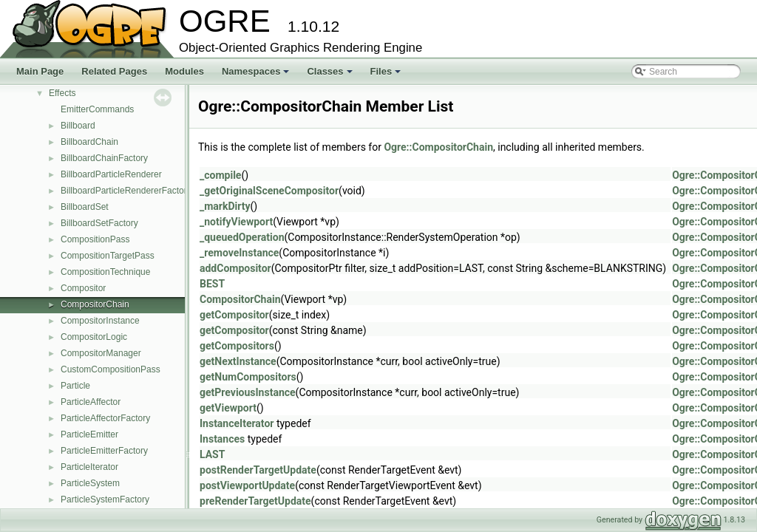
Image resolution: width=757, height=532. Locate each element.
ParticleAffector (91, 402)
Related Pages (114, 71)
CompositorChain (95, 304)
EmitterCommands (97, 109)
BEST (212, 284)
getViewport (228, 408)
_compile (220, 175)
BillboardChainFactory (104, 158)
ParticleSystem (90, 483)
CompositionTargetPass (108, 256)
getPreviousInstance (248, 392)
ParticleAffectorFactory (105, 418)
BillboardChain (89, 142)
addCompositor (235, 268)
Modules (184, 71)
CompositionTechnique (105, 272)
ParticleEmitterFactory (104, 451)
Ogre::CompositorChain (438, 147)
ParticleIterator (89, 467)
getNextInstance (238, 361)
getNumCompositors (248, 377)
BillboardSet (85, 207)
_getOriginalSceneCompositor (269, 191)
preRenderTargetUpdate (255, 501)
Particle (75, 386)
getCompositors (237, 346)
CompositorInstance (100, 321)
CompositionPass (95, 239)
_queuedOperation (242, 237)
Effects (62, 93)
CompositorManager (101, 353)
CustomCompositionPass (111, 369)
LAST (212, 454)
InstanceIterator (237, 423)
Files (387, 75)
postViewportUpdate (247, 485)
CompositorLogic (94, 337)
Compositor (83, 288)
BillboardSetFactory (99, 223)
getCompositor (234, 315)
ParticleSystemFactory (105, 499)
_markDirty (225, 206)
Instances (222, 439)
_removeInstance (239, 253)
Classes (330, 75)
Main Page (40, 71)
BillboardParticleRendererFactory (126, 191)
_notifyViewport (236, 222)
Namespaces (257, 75)
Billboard (78, 126)
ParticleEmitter (89, 434)
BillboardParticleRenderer (111, 174)
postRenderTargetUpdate (258, 470)
